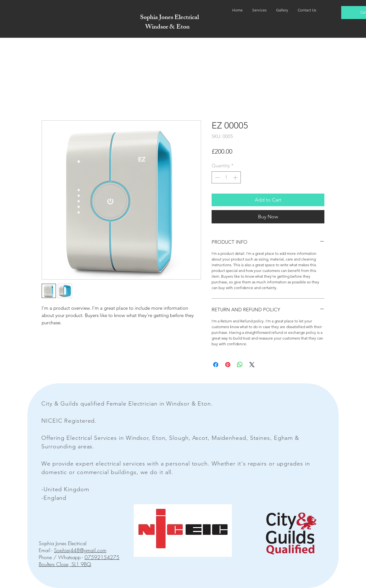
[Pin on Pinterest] (228, 365)
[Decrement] (217, 178)
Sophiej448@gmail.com (80, 550)
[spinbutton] (226, 178)
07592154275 (102, 557)
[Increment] (236, 178)
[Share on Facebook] (216, 365)
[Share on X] (252, 365)
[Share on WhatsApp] (240, 365)
